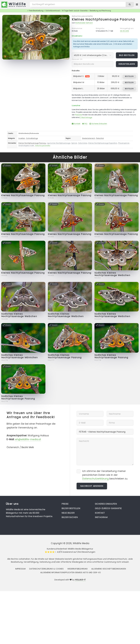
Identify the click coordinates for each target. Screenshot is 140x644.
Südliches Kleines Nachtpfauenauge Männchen (19, 356)
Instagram (101, 517)
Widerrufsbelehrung (78, 569)
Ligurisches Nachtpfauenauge (59, 143)
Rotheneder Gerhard (84, 23)
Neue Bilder (68, 513)
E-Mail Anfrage (86, 117)
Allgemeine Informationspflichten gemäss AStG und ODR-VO (71, 572)
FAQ (85, 124)
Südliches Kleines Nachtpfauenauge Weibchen (112, 274)
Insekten (22, 138)
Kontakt (76, 124)
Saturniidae (83, 143)
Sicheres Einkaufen (98, 124)
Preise (65, 504)
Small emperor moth (26, 146)
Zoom (63, 18)
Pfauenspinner (124, 143)
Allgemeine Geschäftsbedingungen (109, 569)
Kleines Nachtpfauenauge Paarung (103, 19)
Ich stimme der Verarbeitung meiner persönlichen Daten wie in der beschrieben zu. (105, 475)
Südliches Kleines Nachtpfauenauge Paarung (65, 356)
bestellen (129, 76)
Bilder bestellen (71, 508)
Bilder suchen (70, 517)
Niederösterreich (89, 138)
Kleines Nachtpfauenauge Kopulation (103, 143)
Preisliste (78, 115)
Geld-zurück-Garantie (108, 508)
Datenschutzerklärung (95, 479)
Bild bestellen (127, 55)
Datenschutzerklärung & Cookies (46, 569)
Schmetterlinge (32, 138)
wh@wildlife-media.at (28, 439)
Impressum (20, 569)
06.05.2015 (124, 31)
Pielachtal (100, 138)
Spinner (74, 143)
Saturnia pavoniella (82, 16)
